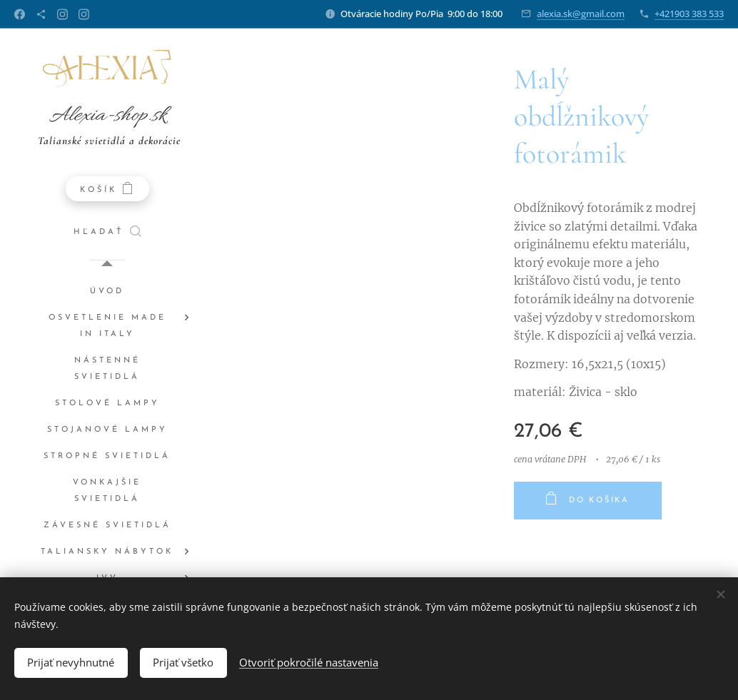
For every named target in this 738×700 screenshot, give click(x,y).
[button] (107, 233)
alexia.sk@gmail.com (581, 14)
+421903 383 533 (689, 14)
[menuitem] (107, 291)
